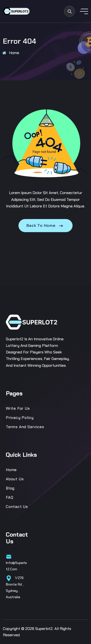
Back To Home (45, 226)
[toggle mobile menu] (84, 11)
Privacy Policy (20, 418)
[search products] (70, 11)
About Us (15, 479)
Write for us (18, 408)
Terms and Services (25, 427)
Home (14, 53)
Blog (10, 488)
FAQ (9, 497)
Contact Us (17, 507)
